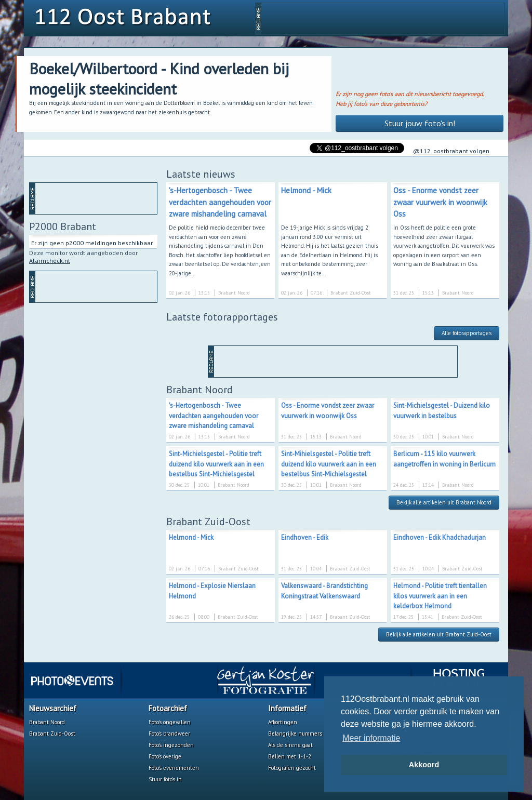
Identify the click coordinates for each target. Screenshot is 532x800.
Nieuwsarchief (53, 708)
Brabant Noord (47, 722)
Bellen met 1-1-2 (290, 756)
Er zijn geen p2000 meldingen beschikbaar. (92, 243)
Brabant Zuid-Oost (52, 734)
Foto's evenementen (174, 768)
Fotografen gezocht (292, 768)
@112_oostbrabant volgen (451, 151)
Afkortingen (283, 722)
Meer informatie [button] (371, 738)
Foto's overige (165, 756)
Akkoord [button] (424, 765)
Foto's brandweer (169, 734)
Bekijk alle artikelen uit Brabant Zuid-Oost (439, 634)
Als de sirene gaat (290, 745)
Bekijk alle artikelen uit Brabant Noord (444, 502)
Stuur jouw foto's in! (420, 123)
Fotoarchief (168, 708)
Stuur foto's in (165, 779)
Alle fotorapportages (467, 333)
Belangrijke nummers (295, 734)
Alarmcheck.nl (50, 261)
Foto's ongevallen (170, 722)
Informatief (287, 708)
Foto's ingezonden (171, 745)
